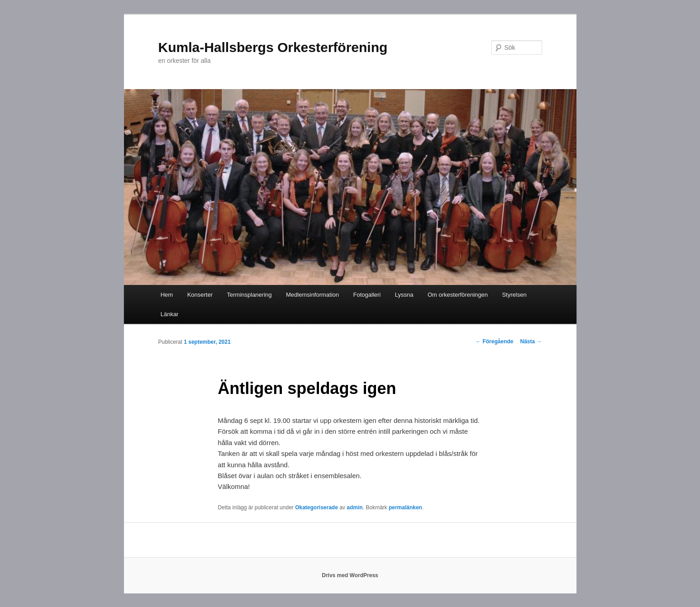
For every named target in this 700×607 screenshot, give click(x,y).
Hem (167, 295)
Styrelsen (514, 295)
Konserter (200, 295)
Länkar (170, 314)
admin (355, 507)
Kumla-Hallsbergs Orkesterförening (273, 47)
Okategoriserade (317, 507)
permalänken (405, 507)
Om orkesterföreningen (458, 295)
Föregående (494, 341)
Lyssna (404, 295)
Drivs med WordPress (350, 575)
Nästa (531, 341)
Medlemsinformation (312, 295)
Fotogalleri (367, 295)
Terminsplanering (250, 295)
